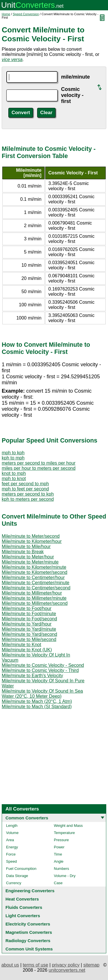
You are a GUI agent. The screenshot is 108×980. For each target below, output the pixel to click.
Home (6, 14)
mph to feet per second (25, 489)
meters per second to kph (28, 494)
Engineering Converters (30, 891)
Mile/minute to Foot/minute (29, 614)
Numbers (61, 869)
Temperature (64, 833)
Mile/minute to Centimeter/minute (36, 583)
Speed (12, 861)
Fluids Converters (24, 907)
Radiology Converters (28, 941)
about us (10, 965)
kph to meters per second (28, 499)
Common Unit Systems (29, 949)
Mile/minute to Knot (21, 645)
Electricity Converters (28, 924)
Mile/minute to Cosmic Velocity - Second (43, 665)
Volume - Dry (65, 876)
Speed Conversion (26, 14)
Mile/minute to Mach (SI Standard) (37, 707)
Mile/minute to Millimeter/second (35, 603)
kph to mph (13, 458)
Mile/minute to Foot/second (29, 619)
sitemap (91, 965)
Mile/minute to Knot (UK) (27, 650)
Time (58, 854)
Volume (12, 833)
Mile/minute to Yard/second (29, 634)
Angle (59, 861)
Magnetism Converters (29, 932)
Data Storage (17, 876)
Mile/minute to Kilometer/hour (32, 541)
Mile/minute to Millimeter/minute (34, 598)
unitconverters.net (67, 970)
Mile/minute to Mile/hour (26, 546)
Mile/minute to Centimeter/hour (33, 577)
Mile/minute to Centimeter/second (36, 588)
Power (59, 847)
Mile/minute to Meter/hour (28, 557)
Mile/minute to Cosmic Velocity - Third (40, 670)
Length (12, 826)
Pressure (61, 840)
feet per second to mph (25, 484)
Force (11, 854)
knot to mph (14, 473)
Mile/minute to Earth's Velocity (32, 676)
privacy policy (66, 965)
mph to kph (13, 453)
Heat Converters (22, 899)
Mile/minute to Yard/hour (27, 624)
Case (58, 883)
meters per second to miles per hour (39, 463)
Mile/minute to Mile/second (29, 639)
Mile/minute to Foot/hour (27, 608)
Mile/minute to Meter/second (31, 536)
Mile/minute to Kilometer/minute (34, 567)
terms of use (35, 965)
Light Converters (23, 916)
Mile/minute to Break (23, 552)
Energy (12, 847)
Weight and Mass (68, 826)
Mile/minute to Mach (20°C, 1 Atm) (37, 701)
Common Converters (27, 818)
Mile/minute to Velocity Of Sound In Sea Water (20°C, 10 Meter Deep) (42, 694)
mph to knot (14, 479)
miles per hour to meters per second (39, 468)
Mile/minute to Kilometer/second (35, 572)
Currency (14, 883)
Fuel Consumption (21, 869)
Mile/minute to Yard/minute (29, 629)
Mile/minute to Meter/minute (30, 562)
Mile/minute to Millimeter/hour (32, 593)
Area (10, 840)
